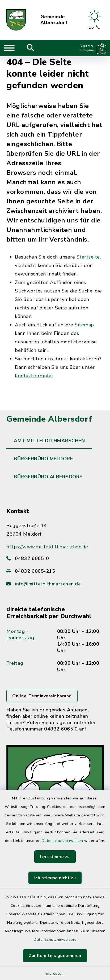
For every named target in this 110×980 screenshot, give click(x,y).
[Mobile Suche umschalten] (30, 48)
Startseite (88, 257)
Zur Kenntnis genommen (55, 956)
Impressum (55, 974)
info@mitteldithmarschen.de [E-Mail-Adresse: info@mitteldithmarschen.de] (48, 584)
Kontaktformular (34, 376)
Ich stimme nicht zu (55, 878)
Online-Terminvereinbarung (42, 696)
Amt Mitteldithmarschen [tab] (49, 441)
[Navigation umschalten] (9, 48)
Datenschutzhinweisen (62, 841)
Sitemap (84, 325)
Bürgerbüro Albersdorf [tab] (48, 477)
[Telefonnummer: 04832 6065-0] (55, 558)
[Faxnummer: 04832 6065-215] (55, 571)
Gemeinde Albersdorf (54, 20)
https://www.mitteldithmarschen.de (47, 547)
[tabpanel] (55, 668)
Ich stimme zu (55, 857)
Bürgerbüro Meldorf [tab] (43, 459)
